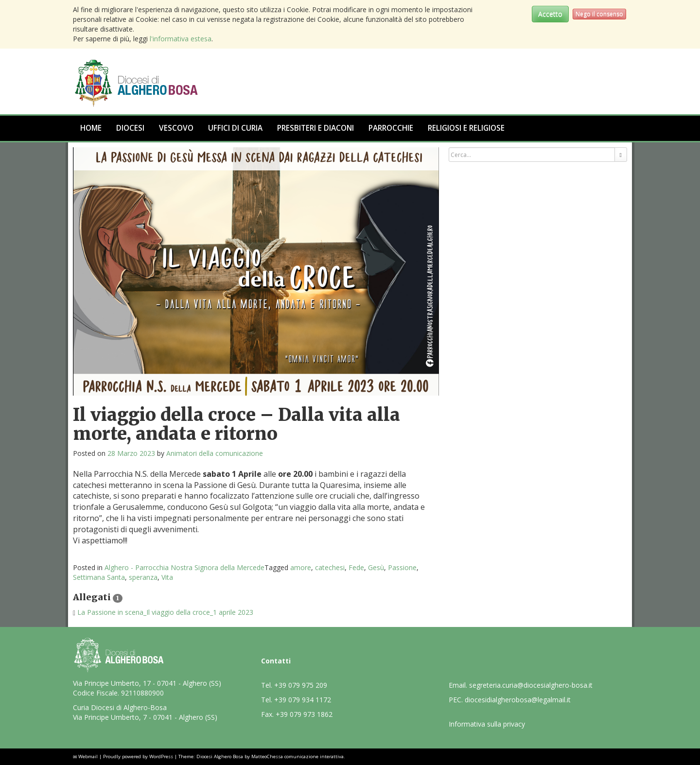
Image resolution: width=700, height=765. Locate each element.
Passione (402, 567)
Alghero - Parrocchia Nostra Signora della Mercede (184, 567)
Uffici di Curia (235, 128)
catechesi (330, 567)
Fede (356, 567)
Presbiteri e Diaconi (315, 128)
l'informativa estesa (181, 39)
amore (301, 567)
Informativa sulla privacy (487, 724)
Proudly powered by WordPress (138, 756)
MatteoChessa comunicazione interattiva (297, 756)
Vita (167, 577)
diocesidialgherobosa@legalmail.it (518, 700)
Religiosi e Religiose (466, 128)
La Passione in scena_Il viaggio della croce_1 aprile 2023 (165, 612)
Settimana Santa (99, 577)
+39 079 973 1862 (304, 714)
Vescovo (176, 128)
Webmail (88, 756)
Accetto (550, 14)
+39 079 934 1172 (303, 700)
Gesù (376, 567)
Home (91, 128)
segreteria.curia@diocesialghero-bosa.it (531, 685)
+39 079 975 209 (301, 685)
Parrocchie (391, 128)
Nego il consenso (599, 14)
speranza (143, 577)
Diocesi (130, 128)
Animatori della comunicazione (215, 453)
